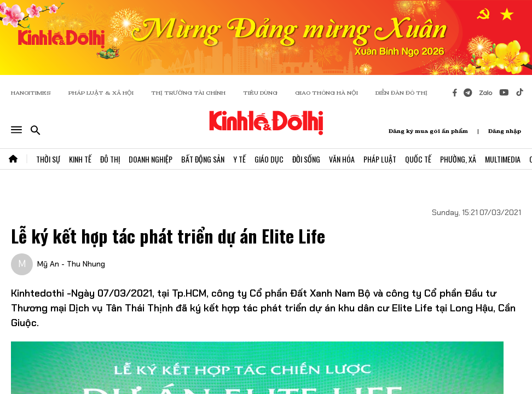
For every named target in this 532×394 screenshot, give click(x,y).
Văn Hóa (342, 159)
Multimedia (503, 159)
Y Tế (239, 159)
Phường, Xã (458, 159)
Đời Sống (306, 159)
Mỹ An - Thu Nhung (71, 264)
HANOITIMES (31, 93)
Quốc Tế (418, 159)
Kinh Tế (80, 159)
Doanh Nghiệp (151, 159)
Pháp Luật (380, 159)
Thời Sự (48, 159)
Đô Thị (110, 159)
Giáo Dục (269, 159)
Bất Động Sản (203, 159)
